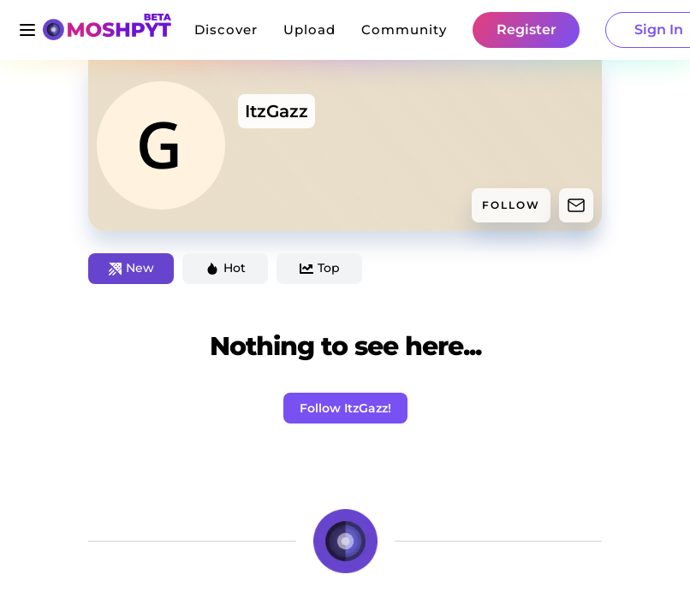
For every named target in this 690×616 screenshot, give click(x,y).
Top (320, 268)
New (131, 268)
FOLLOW (511, 205)
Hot (226, 268)
